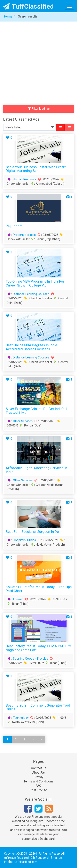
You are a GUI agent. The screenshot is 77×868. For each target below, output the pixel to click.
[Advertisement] (38, 62)
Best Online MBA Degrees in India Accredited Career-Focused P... (31, 347)
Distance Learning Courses (31, 294)
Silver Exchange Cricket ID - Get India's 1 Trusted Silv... (37, 411)
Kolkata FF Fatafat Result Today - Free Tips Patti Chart (39, 589)
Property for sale (24, 235)
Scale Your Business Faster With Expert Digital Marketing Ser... (36, 169)
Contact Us (39, 768)
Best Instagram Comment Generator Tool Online (38, 707)
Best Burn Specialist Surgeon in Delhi (34, 532)
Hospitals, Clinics (24, 540)
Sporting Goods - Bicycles (30, 659)
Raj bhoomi (15, 226)
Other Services (23, 421)
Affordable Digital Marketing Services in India (36, 470)
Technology (21, 718)
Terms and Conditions (38, 781)
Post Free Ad (39, 790)
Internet (18, 599)
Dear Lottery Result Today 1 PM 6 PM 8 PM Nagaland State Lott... (39, 648)
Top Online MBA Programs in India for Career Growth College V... (35, 283)
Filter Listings (39, 109)
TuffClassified (28, 6)
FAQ (38, 786)
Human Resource (25, 179)
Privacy (38, 777)
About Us (38, 773)
